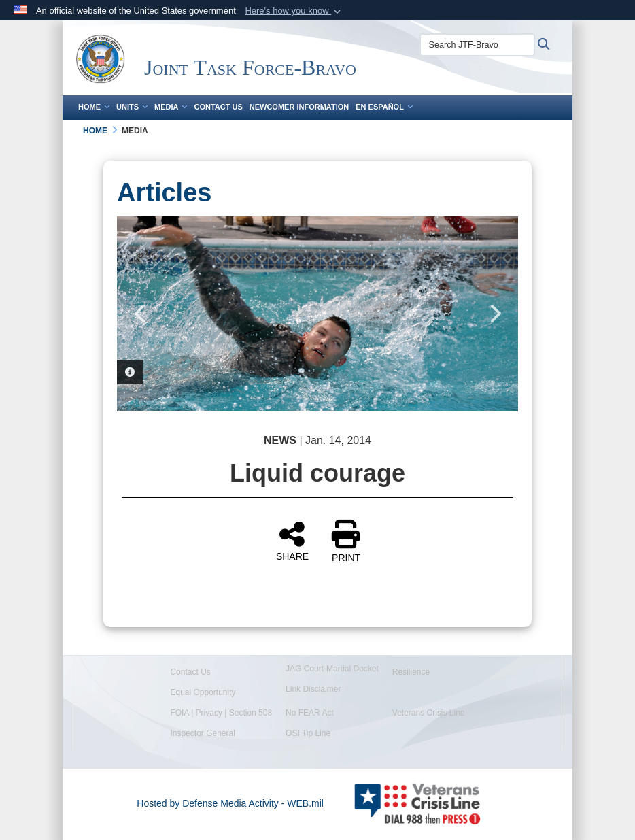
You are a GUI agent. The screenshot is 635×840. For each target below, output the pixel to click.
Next (494, 314)
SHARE (292, 541)
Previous (141, 314)
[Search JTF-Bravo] (477, 45)
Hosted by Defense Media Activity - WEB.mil (230, 803)
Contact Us (218, 107)
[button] (294, 11)
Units (132, 107)
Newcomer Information (299, 107)
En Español (384, 107)
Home (94, 107)
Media (171, 107)
